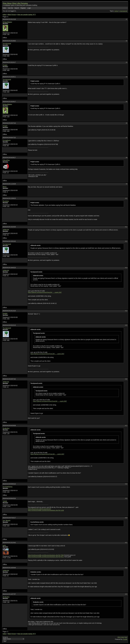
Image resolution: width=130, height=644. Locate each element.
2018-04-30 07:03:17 (9, 518)
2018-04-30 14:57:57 (9, 594)
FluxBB (125, 639)
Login (29, 8)
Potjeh (5, 65)
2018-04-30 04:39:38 (9, 426)
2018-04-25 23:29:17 (9, 102)
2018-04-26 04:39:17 (9, 158)
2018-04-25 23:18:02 (9, 41)
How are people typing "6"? (27, 15)
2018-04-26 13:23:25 (9, 227)
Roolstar (6, 201)
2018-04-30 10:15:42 (9, 543)
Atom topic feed (122, 637)
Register (23, 8)
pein (4, 545)
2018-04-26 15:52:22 (9, 241)
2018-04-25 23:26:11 (9, 77)
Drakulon (6, 428)
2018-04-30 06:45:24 (9, 498)
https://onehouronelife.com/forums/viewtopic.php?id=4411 (46, 557)
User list (10, 8)
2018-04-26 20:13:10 (9, 311)
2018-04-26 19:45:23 (9, 268)
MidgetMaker (7, 22)
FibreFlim (6, 160)
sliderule (6, 230)
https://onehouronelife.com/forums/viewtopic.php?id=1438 (46, 510)
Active (116, 11)
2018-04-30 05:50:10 (9, 484)
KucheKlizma (8, 487)
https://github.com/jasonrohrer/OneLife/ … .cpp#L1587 (45, 292)
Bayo (5, 187)
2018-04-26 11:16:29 (9, 184)
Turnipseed (7, 44)
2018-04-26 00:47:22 (9, 138)
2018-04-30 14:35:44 (9, 568)
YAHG (5, 501)
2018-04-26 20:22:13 (9, 325)
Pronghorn (7, 140)
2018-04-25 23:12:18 (9, 19)
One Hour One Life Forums (15, 3)
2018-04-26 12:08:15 (9, 198)
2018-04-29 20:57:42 (9, 379)
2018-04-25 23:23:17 (9, 62)
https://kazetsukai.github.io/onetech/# (39, 509)
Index (4, 8)
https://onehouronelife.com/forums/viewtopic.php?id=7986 (46, 555)
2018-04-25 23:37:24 (9, 123)
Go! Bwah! (7, 521)
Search (17, 8)
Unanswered (123, 11)
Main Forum (12, 15)
